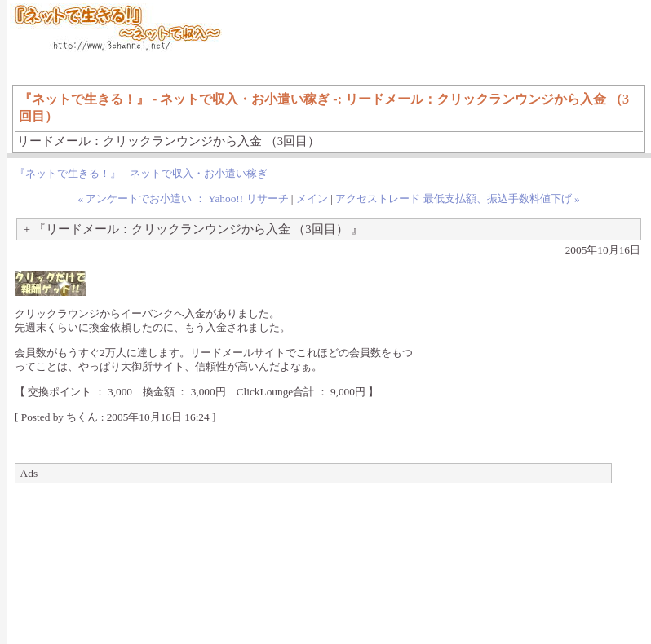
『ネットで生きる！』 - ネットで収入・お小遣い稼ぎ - (144, 173)
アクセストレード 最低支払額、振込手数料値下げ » (457, 198)
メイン (312, 198)
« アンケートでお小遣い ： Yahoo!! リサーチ (183, 198)
